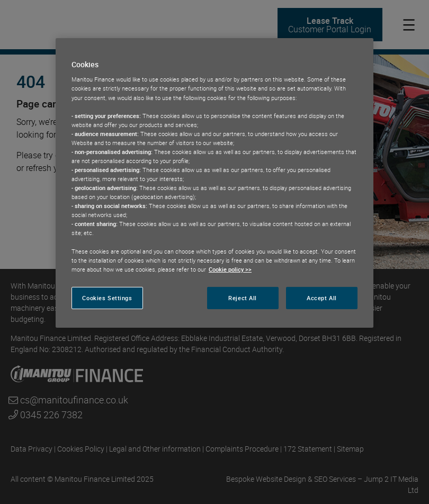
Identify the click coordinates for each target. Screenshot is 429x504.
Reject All (243, 298)
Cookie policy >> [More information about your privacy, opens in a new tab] (230, 269)
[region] (215, 183)
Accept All (322, 298)
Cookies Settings (107, 298)
